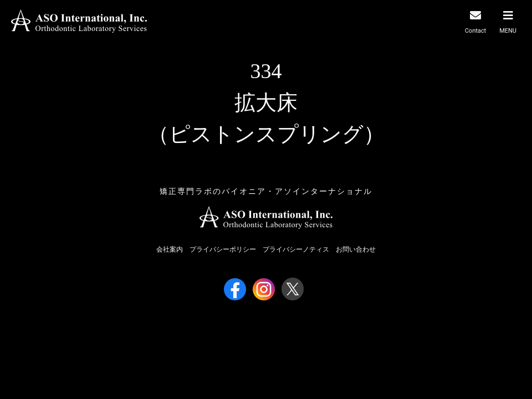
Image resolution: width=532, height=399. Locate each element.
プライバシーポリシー (223, 249)
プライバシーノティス (296, 249)
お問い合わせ (356, 249)
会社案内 (170, 249)
